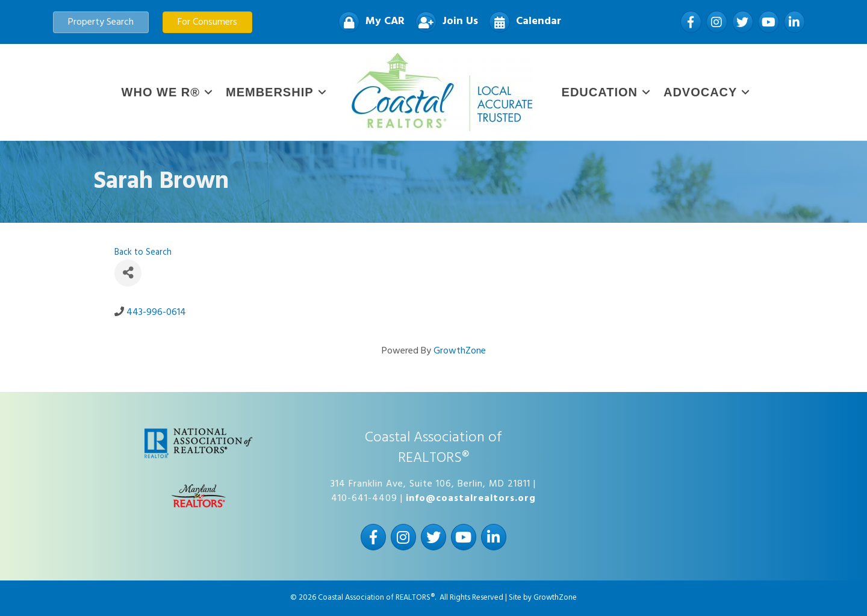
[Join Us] (444, 22)
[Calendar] (522, 22)
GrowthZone (460, 351)
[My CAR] (368, 22)
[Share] (128, 273)
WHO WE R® (161, 92)
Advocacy (700, 92)
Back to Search (143, 253)
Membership (270, 92)
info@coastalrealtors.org (471, 499)
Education (600, 92)
